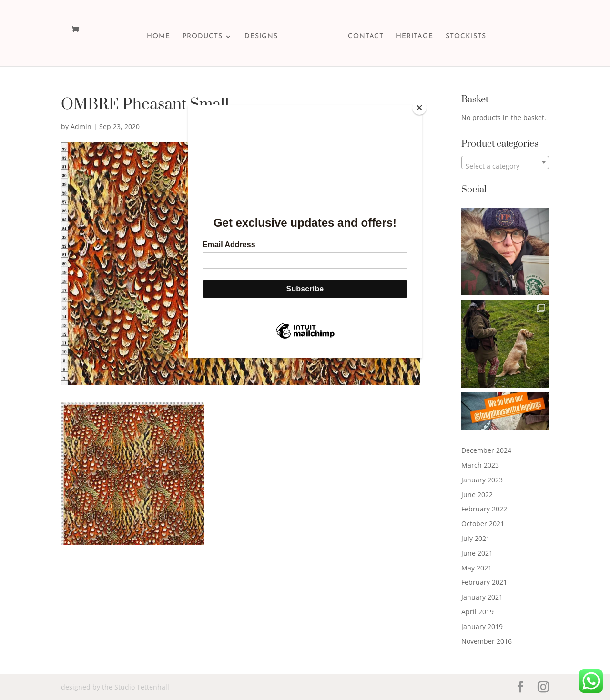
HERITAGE (415, 37)
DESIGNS (261, 37)
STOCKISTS (466, 37)
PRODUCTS (203, 37)
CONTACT (366, 37)
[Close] (419, 108)
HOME (158, 37)
